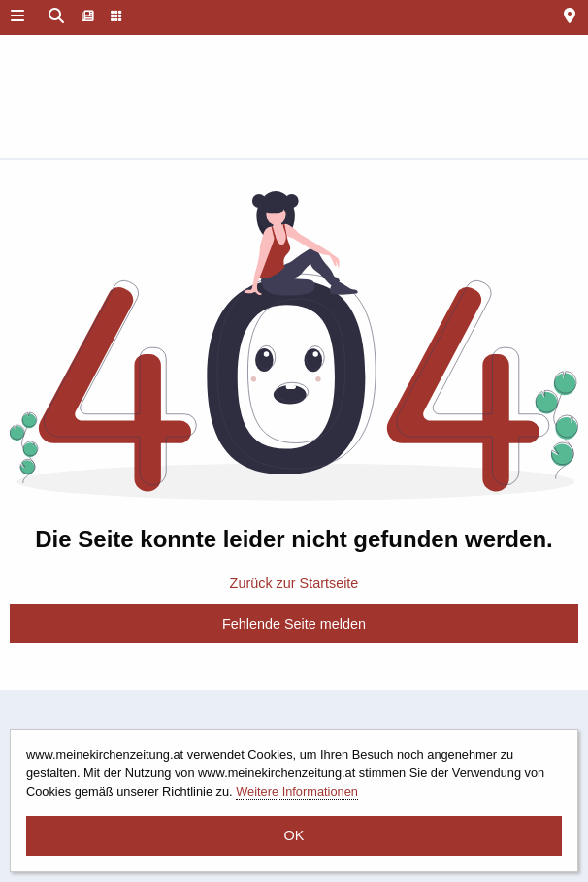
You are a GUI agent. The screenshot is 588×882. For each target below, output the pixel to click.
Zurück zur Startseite (294, 583)
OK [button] (294, 835)
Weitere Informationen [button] (297, 791)
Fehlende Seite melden (294, 624)
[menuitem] (88, 17)
